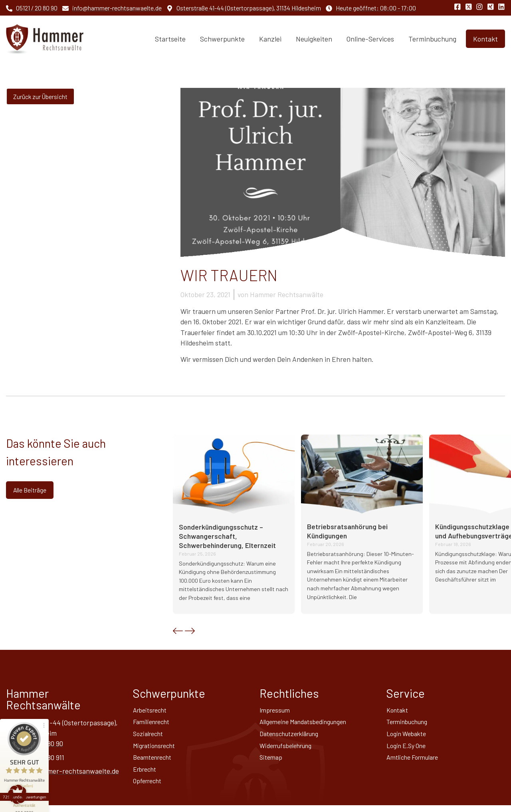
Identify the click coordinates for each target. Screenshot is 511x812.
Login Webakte (409, 736)
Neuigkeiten (314, 39)
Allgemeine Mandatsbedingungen (309, 723)
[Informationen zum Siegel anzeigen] (27, 774)
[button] (178, 631)
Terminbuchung (432, 39)
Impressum (276, 711)
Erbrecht (147, 774)
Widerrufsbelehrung (290, 749)
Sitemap (272, 762)
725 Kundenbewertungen (27, 763)
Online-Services (370, 39)
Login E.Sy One (409, 749)
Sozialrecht (150, 736)
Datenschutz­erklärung (294, 736)
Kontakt (399, 711)
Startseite (170, 39)
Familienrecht (154, 723)
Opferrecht (150, 787)
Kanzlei (270, 39)
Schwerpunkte (222, 39)
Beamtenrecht (155, 762)
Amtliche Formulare (416, 762)
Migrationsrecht (157, 749)
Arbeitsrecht (153, 711)
